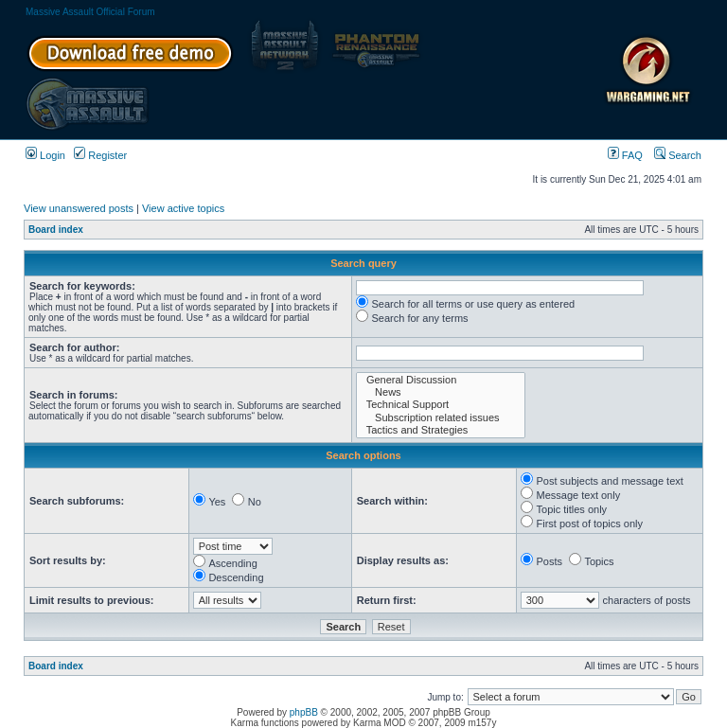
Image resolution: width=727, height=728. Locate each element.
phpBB (304, 712)
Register (100, 155)
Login (45, 155)
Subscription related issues (441, 418)
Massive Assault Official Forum (90, 12)
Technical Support (441, 405)
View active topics (183, 208)
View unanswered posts (79, 208)
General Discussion (441, 380)
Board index (56, 230)
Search (678, 155)
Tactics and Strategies (441, 430)
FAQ (625, 155)
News (441, 392)
